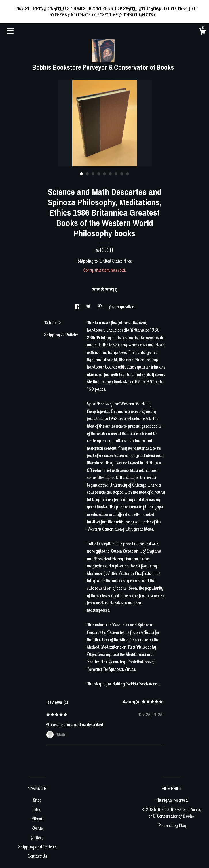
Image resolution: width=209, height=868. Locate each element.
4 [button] (99, 174)
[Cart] (202, 32)
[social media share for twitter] (89, 307)
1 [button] (81, 174)
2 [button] (87, 174)
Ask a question (122, 307)
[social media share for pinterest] (100, 307)
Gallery (37, 837)
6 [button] (110, 174)
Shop (37, 800)
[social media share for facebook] (78, 307)
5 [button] (105, 174)
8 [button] (122, 174)
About (37, 819)
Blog (37, 809)
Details (53, 322)
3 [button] (93, 174)
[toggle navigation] (10, 31)
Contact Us (37, 856)
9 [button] (128, 174)
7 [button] (116, 174)
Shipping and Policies (37, 847)
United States (111, 261)
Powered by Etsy (172, 825)
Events (37, 828)
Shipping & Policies (61, 335)
